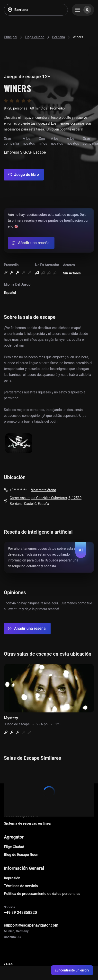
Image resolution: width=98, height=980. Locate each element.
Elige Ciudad (14, 847)
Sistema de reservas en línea (27, 823)
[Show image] (19, 444)
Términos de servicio (21, 886)
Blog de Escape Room (22, 855)
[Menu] (83, 10)
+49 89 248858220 (20, 913)
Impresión (12, 878)
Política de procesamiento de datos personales (42, 894)
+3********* (18, 490)
